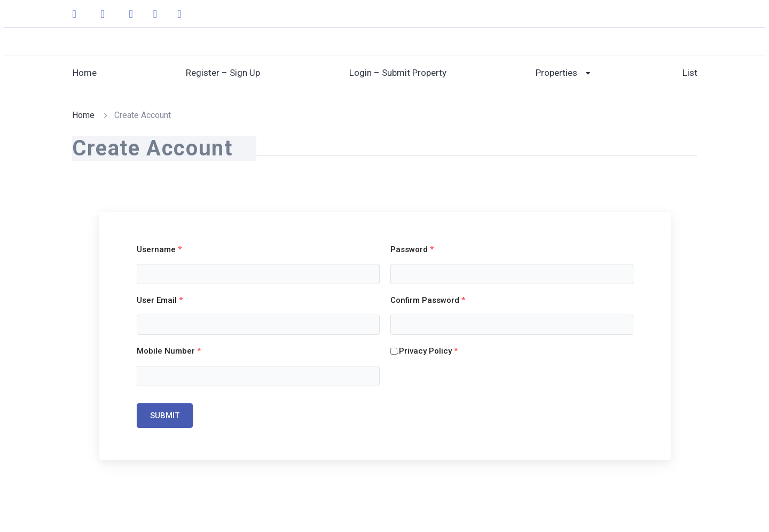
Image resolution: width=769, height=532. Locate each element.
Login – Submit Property (398, 73)
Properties (556, 73)
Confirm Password (428, 300)
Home (85, 73)
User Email (160, 300)
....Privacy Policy (424, 351)
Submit (165, 416)
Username (159, 249)
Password (412, 249)
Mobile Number (169, 351)
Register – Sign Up (223, 73)
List (690, 73)
